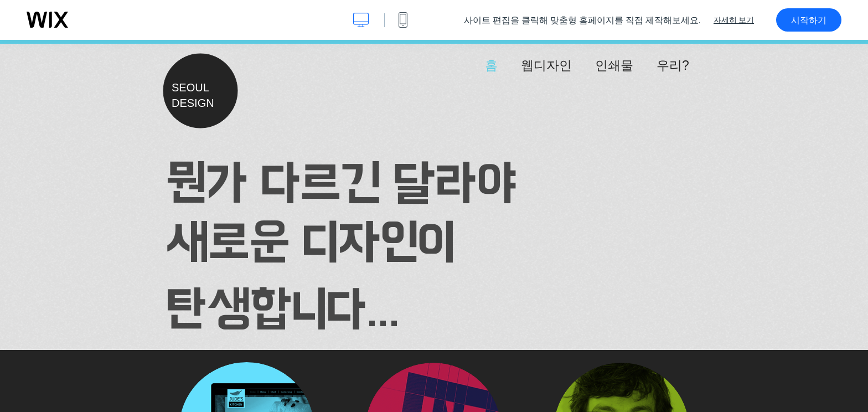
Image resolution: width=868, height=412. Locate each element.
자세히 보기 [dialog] (734, 20)
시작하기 (809, 20)
